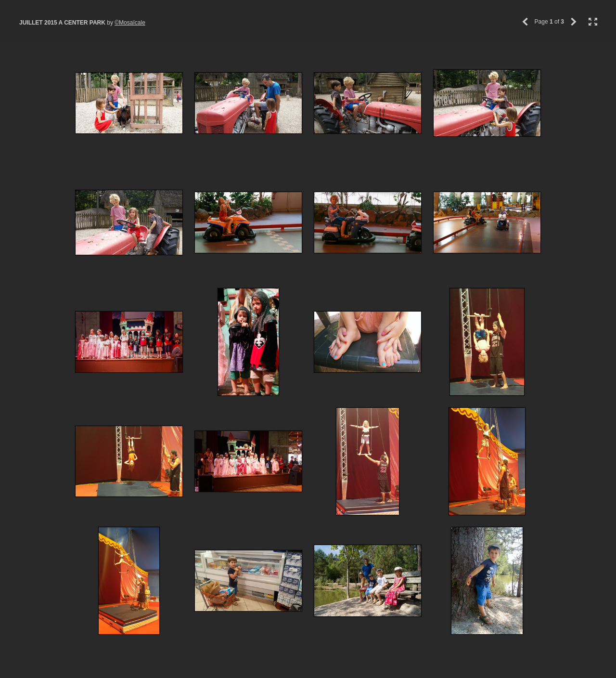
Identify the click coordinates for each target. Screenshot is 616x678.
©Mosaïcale (130, 23)
